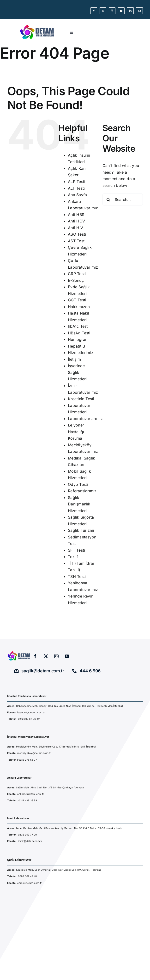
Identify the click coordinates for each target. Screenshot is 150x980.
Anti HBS (76, 215)
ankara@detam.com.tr (31, 794)
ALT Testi (76, 188)
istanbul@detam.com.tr (31, 712)
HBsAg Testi (79, 333)
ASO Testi (77, 234)
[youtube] (121, 11)
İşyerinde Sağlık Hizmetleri (77, 372)
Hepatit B (76, 346)
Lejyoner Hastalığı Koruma (76, 432)
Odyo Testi (78, 484)
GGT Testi (77, 300)
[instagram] (112, 11)
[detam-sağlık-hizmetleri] (37, 26)
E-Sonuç (76, 280)
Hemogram (78, 339)
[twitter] (103, 11)
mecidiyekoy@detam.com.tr (34, 753)
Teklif (73, 557)
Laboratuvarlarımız (85, 419)
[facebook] (94, 11)
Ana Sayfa (77, 195)
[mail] (139, 11)
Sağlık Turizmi (81, 530)
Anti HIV (75, 228)
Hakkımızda (79, 307)
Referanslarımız (82, 491)
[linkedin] (130, 11)
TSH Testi (77, 576)
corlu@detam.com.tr (30, 883)
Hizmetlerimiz (81, 353)
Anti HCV (76, 221)
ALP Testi (77, 182)
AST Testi (77, 241)
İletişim (74, 359)
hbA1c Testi (78, 326)
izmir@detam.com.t (30, 841)
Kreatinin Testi (81, 399)
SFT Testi (76, 550)
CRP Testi (77, 274)
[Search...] (123, 199)
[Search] (108, 199)
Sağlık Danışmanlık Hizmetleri (79, 504)
